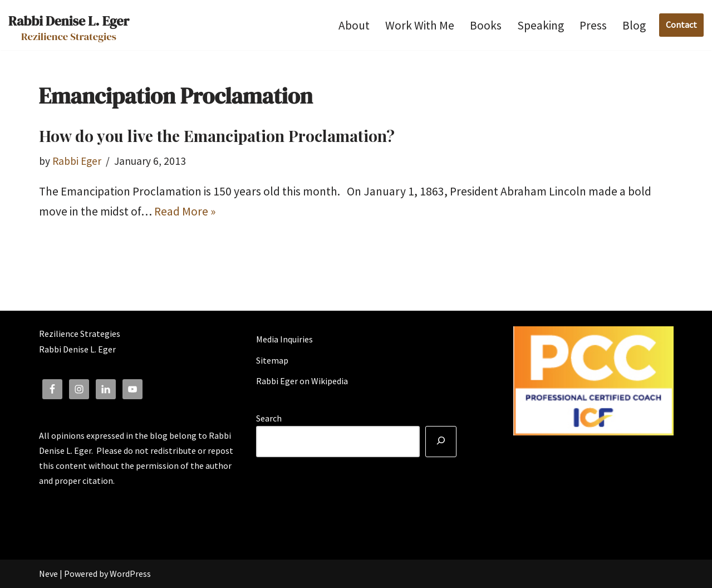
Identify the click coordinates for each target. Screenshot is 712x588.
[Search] (441, 442)
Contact (681, 24)
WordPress (130, 574)
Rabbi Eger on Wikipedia (302, 381)
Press (593, 25)
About (354, 25)
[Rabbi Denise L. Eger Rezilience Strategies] (69, 25)
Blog (634, 25)
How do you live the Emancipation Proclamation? (217, 136)
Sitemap (272, 360)
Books (486, 25)
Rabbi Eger (77, 161)
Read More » (185, 211)
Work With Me (420, 25)
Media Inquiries (284, 339)
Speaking (541, 25)
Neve (48, 574)
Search (269, 418)
